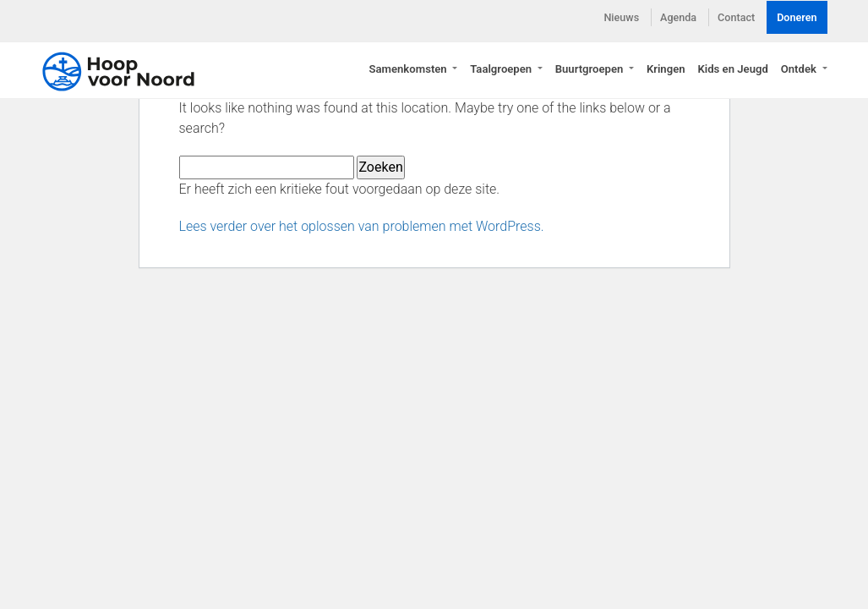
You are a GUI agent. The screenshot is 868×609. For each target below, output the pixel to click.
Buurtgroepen (591, 69)
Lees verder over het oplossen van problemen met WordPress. (362, 226)
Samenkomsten (409, 69)
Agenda (678, 17)
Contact (736, 17)
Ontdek (800, 69)
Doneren (797, 17)
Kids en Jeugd (732, 69)
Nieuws (621, 17)
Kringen (666, 69)
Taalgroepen (502, 69)
